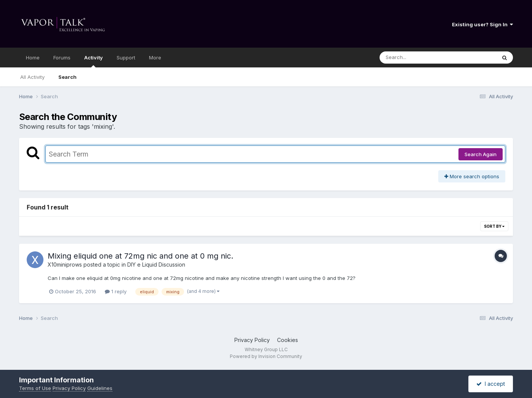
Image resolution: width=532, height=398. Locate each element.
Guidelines (100, 388)
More (155, 58)
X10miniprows (65, 265)
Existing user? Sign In (482, 24)
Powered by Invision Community (266, 356)
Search (67, 77)
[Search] (417, 58)
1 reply (116, 291)
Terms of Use (35, 388)
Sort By (494, 226)
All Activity (32, 77)
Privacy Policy (252, 340)
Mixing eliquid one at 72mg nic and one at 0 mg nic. (140, 256)
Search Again (481, 154)
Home (33, 58)
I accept (491, 384)
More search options (472, 176)
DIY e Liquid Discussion (156, 265)
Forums (62, 58)
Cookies (288, 340)
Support (126, 58)
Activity (94, 61)
